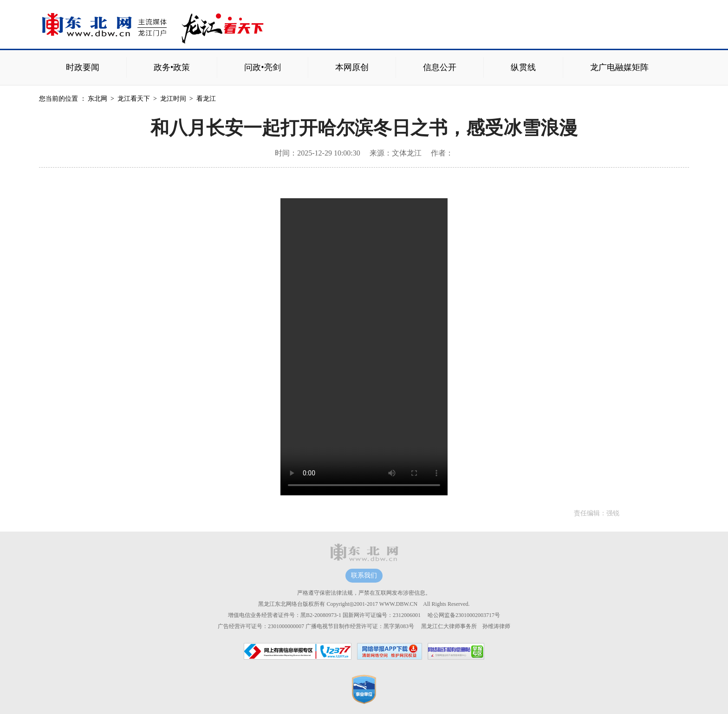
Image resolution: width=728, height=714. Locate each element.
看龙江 (206, 99)
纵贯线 (523, 67)
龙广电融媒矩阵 (619, 67)
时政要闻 (83, 67)
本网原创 (352, 67)
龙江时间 (173, 99)
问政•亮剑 (262, 67)
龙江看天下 (134, 99)
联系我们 (364, 575)
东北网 (97, 99)
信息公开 (440, 67)
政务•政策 (172, 67)
